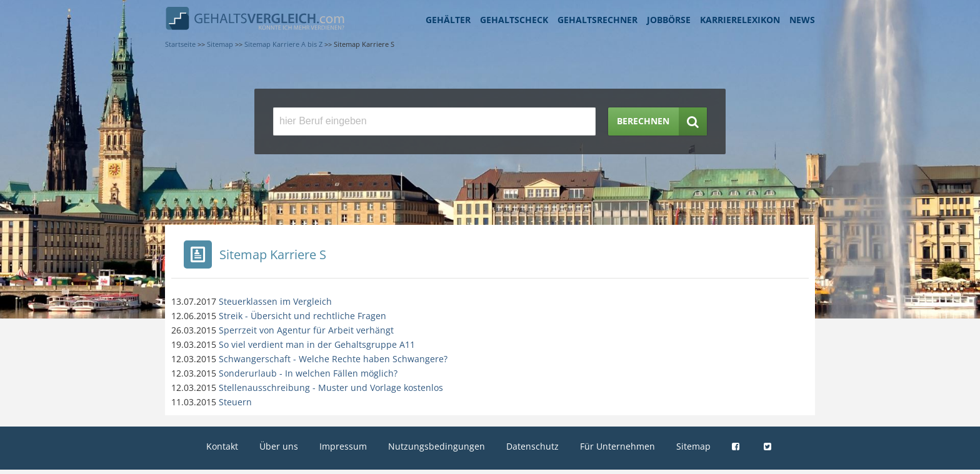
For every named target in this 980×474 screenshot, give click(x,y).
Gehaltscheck (514, 20)
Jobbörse (669, 20)
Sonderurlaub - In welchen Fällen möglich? (308, 373)
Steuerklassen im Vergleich (275, 301)
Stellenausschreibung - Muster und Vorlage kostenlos (331, 388)
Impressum (343, 446)
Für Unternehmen (617, 446)
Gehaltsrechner (597, 20)
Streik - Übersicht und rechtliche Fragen (302, 316)
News (802, 20)
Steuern (235, 402)
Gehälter (448, 20)
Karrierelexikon (740, 20)
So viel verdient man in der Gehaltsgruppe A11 (317, 344)
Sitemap (693, 446)
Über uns (279, 446)
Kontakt (222, 446)
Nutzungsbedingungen (437, 446)
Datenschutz (532, 446)
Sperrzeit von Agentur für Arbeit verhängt (306, 330)
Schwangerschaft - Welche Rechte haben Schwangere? (333, 359)
